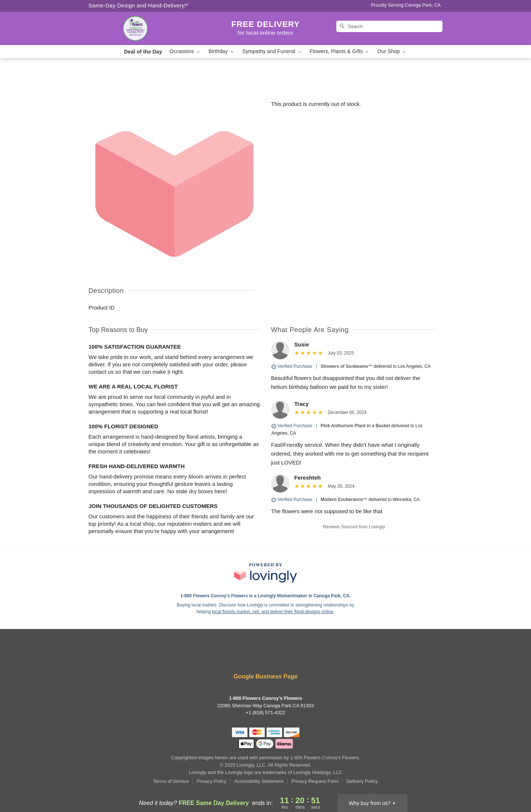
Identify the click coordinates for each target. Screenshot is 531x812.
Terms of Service (171, 781)
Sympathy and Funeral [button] (272, 51)
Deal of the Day (143, 52)
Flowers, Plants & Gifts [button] (340, 51)
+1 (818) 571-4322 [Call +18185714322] (265, 713)
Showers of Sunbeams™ (347, 366)
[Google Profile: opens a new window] (277, 657)
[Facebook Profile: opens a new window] (255, 657)
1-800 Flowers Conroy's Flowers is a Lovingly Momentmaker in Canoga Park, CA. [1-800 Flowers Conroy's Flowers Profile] (265, 596)
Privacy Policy (211, 781)
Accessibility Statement (259, 781)
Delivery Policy (362, 781)
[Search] (389, 26)
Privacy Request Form (315, 781)
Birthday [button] (222, 51)
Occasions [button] (185, 51)
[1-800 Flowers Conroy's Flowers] (142, 28)
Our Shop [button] (392, 51)
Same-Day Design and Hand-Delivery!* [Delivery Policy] (138, 5)
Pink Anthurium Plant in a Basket (355, 426)
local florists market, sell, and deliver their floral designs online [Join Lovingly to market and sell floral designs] (273, 612)
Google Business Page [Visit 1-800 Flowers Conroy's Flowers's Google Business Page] (265, 676)
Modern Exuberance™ (344, 500)
